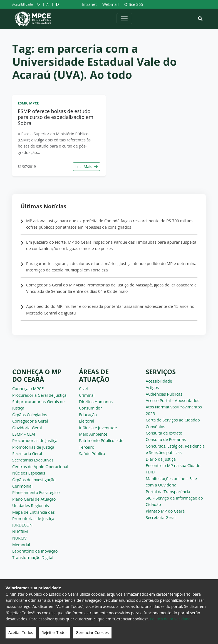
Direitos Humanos (96, 402)
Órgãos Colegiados (30, 415)
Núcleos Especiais (29, 473)
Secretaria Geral (27, 454)
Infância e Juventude (98, 428)
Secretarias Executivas (33, 460)
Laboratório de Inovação (35, 551)
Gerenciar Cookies (92, 632)
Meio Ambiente (93, 434)
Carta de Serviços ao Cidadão (173, 420)
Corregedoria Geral (30, 421)
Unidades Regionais (31, 506)
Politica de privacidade (170, 619)
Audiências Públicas (164, 394)
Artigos (152, 387)
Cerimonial (22, 486)
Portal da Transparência (168, 492)
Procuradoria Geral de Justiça (39, 395)
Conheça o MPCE (28, 389)
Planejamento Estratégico (36, 492)
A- (48, 4)
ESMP (23, 103)
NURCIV (19, 538)
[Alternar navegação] (124, 19)
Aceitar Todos (21, 632)
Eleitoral (87, 421)
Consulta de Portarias (166, 439)
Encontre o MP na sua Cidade (173, 465)
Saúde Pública (92, 454)
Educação (88, 415)
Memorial (21, 545)
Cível (83, 389)
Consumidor (91, 408)
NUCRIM (20, 532)
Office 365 (134, 4)
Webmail (111, 4)
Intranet (89, 4)
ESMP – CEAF (24, 434)
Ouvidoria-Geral (27, 428)
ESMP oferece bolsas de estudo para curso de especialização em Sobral (55, 117)
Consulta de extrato (164, 433)
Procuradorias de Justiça (35, 440)
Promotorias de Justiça (33, 447)
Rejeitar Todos (54, 632)
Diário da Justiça (161, 459)
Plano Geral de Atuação (34, 499)
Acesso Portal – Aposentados (173, 400)
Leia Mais (86, 167)
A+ (39, 4)
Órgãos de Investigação (34, 480)
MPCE (34, 103)
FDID (150, 472)
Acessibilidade (159, 381)
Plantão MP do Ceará (165, 511)
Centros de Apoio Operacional (40, 467)
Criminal (87, 395)
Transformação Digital (33, 557)
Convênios (155, 427)
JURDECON (22, 525)
